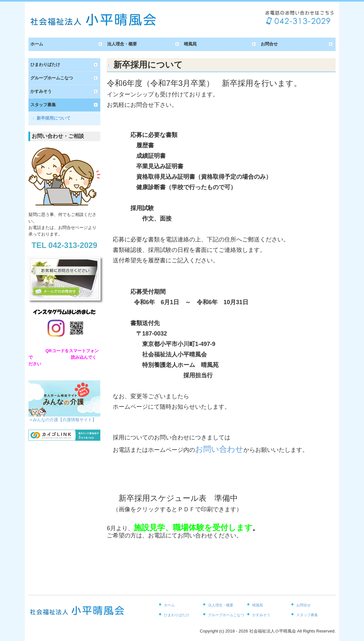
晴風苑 (190, 44)
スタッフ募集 (43, 105)
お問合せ (269, 44)
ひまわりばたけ (45, 65)
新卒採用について (54, 118)
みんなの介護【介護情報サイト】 (65, 420)
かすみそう (41, 91)
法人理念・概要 (122, 44)
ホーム (37, 44)
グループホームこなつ (52, 78)
